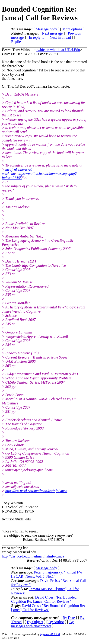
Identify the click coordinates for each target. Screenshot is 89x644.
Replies (17, 42)
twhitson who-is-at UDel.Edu (58, 50)
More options (72, 29)
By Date (69, 618)
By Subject (35, 622)
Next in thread (60, 37)
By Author (56, 622)
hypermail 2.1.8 (50, 634)
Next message (52, 33)
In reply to (37, 37)
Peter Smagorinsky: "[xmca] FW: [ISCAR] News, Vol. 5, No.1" (47, 574)
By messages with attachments (42, 624)
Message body (46, 29)
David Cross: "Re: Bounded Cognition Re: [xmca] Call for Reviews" (44, 599)
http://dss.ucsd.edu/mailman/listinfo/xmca (36, 491)
